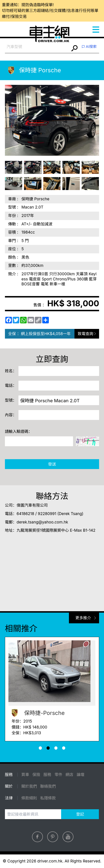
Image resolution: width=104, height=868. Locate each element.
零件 (58, 775)
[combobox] (37, 47)
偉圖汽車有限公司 (32, 505)
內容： (11, 415)
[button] (40, 748)
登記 (80, 814)
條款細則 (29, 798)
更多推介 (83, 618)
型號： (11, 400)
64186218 (25, 514)
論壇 (80, 775)
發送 (52, 464)
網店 (70, 775)
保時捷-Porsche (37, 713)
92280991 (47, 514)
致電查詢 (86, 334)
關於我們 (29, 786)
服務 (47, 775)
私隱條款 (48, 798)
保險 (36, 775)
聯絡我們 (48, 786)
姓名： (11, 371)
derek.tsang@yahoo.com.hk (42, 522)
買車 (25, 775)
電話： (11, 386)
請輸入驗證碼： (19, 432)
